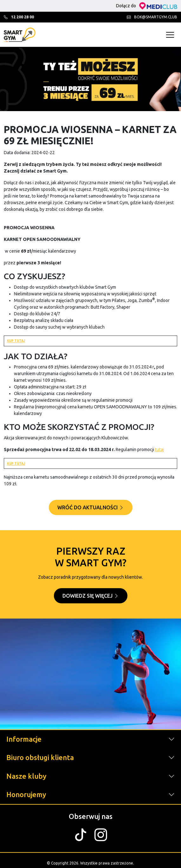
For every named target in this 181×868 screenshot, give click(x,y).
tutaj (159, 450)
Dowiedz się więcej (91, 596)
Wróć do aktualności (91, 507)
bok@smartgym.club (152, 17)
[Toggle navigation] (172, 35)
